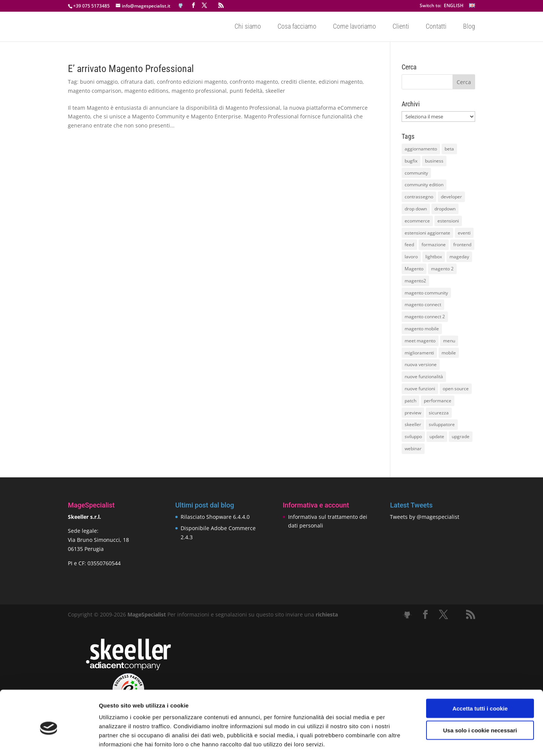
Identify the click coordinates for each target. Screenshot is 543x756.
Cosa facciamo (297, 27)
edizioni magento (341, 82)
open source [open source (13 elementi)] (456, 389)
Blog (469, 27)
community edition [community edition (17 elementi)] (424, 185)
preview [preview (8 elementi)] (413, 413)
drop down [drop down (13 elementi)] (416, 209)
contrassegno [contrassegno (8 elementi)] (419, 197)
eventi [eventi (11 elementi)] (464, 233)
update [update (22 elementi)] (437, 436)
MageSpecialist (147, 614)
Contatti (436, 27)
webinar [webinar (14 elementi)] (413, 449)
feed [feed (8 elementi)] (409, 245)
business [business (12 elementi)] (434, 161)
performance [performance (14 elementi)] (438, 401)
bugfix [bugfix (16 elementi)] (411, 161)
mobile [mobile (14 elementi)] (449, 353)
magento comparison (95, 91)
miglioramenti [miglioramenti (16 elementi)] (419, 353)
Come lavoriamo (354, 27)
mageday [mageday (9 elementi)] (459, 257)
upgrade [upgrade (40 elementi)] (461, 436)
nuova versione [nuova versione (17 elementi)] (421, 364)
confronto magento (254, 82)
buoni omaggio (99, 82)
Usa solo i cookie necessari (480, 697)
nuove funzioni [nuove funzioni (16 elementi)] (420, 389)
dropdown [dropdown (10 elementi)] (445, 209)
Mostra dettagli (397, 741)
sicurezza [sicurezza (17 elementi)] (439, 413)
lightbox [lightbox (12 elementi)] (434, 257)
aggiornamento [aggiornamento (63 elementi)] (421, 149)
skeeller (275, 91)
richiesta (326, 614)
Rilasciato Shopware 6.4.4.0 (215, 517)
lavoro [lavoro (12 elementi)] (411, 257)
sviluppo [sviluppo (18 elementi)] (413, 436)
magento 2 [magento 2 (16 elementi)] (442, 269)
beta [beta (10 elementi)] (449, 149)
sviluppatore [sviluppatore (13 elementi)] (442, 424)
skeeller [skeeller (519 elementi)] (413, 424)
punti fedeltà (246, 91)
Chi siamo (248, 27)
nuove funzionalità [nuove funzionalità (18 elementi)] (424, 376)
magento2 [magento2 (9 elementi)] (415, 281)
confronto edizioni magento (192, 82)
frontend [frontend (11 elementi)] (462, 245)
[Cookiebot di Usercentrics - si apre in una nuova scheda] (49, 741)
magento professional (199, 91)
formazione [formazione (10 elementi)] (434, 245)
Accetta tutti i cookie (480, 675)
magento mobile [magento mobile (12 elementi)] (422, 329)
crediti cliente (298, 82)
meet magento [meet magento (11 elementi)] (420, 341)
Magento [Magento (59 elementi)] (414, 269)
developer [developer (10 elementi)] (451, 197)
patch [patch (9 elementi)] (410, 401)
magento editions (146, 91)
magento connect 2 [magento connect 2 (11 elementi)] (425, 317)
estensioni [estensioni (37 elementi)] (448, 221)
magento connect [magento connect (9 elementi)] (423, 304)
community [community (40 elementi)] (416, 173)
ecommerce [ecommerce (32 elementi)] (417, 221)
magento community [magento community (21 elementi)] (426, 293)
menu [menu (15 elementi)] (449, 341)
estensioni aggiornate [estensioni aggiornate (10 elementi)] (427, 233)
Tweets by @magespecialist (425, 517)
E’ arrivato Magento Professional (131, 69)
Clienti (401, 27)
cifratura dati (137, 82)
